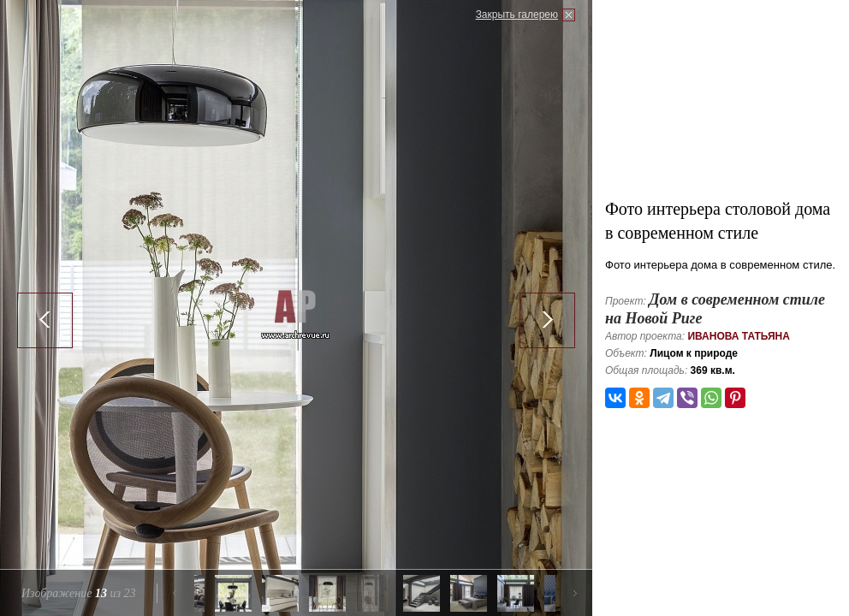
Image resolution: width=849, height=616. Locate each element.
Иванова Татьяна (739, 336)
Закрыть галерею (517, 15)
